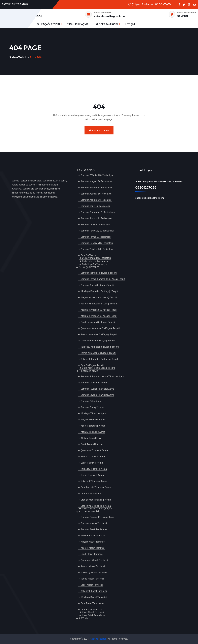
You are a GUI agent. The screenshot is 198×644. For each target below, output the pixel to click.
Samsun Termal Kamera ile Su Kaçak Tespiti (103, 279)
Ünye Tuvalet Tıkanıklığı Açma (97, 508)
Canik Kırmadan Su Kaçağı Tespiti (98, 322)
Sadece (94, 639)
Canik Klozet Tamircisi (92, 554)
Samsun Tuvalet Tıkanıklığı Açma (97, 389)
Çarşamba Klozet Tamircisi (94, 560)
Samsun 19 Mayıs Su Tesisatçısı (97, 243)
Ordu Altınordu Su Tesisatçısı (97, 258)
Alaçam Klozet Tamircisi (93, 542)
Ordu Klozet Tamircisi (91, 610)
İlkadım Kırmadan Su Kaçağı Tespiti (99, 334)
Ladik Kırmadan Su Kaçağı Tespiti (98, 341)
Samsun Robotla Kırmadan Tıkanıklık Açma (103, 376)
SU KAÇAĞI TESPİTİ (48, 24)
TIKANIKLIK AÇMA (78, 24)
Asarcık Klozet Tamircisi (93, 548)
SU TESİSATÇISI (87, 170)
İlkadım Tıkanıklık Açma (93, 457)
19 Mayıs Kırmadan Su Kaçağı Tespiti (100, 291)
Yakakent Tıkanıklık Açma (94, 481)
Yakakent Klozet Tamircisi (94, 591)
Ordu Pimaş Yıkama (91, 494)
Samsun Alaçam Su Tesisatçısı (96, 181)
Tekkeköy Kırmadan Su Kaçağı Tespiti (100, 347)
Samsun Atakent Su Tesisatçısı (96, 194)
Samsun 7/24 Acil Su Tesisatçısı (97, 175)
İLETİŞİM (130, 24)
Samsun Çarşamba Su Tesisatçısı (98, 212)
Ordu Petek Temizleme (92, 603)
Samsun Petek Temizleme (94, 529)
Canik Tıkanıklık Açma (92, 444)
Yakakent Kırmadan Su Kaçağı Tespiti (100, 359)
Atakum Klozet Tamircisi (93, 536)
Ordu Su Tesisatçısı (90, 255)
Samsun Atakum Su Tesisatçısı (96, 200)
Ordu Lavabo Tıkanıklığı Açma (96, 500)
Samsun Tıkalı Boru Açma (94, 383)
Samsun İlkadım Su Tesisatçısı (96, 218)
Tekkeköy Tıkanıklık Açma (94, 469)
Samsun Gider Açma (91, 401)
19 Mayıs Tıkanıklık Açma (94, 413)
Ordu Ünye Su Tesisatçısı (95, 264)
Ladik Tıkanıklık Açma (92, 463)
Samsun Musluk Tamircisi (94, 523)
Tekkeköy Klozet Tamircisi (94, 573)
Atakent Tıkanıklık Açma (93, 432)
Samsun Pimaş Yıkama (92, 407)
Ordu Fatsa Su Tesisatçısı (95, 261)
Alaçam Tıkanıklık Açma (93, 420)
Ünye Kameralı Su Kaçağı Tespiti (98, 368)
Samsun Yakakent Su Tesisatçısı (97, 249)
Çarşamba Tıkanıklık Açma (94, 450)
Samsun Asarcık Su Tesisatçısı (96, 188)
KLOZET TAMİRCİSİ (107, 24)
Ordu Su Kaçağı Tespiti (92, 365)
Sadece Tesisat (18, 57)
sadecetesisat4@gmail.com (110, 16)
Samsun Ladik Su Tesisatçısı (95, 225)
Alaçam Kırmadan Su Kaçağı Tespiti (99, 297)
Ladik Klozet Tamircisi (92, 585)
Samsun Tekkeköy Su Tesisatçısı (97, 231)
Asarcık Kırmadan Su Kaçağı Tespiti (99, 304)
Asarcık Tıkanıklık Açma (93, 426)
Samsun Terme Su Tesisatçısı (96, 237)
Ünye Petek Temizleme (94, 615)
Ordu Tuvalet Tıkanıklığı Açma (96, 506)
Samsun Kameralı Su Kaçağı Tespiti (99, 273)
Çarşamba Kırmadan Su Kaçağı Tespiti (100, 328)
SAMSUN (183, 16)
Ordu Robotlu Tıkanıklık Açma (96, 487)
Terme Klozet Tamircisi (92, 579)
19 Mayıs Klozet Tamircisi (94, 597)
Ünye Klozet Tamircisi (93, 612)
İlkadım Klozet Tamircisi (93, 566)
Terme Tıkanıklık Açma (92, 475)
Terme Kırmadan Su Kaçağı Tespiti (98, 353)
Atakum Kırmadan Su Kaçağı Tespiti (99, 316)
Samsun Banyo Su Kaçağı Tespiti (97, 285)
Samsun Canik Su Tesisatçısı (95, 206)
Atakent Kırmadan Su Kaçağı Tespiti (99, 310)
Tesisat (102, 639)
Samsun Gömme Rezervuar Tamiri (98, 517)
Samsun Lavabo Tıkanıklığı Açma (97, 395)
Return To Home (99, 130)
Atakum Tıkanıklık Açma (93, 438)
